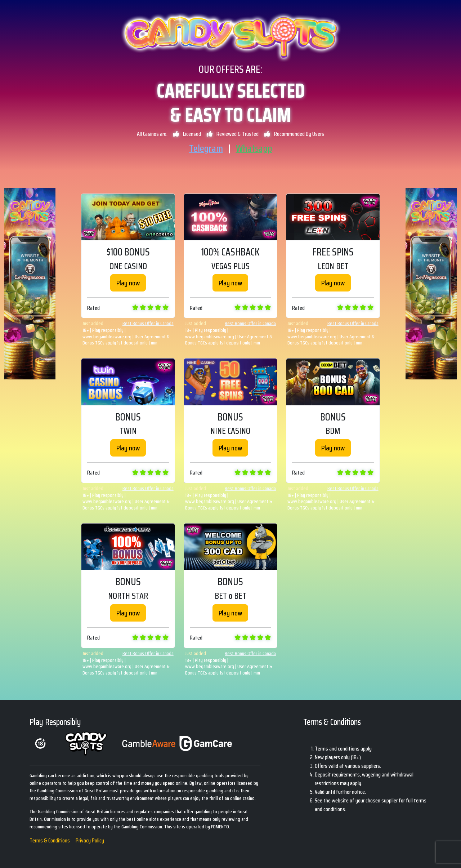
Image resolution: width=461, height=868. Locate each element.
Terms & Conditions (50, 840)
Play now (128, 283)
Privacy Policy (90, 840)
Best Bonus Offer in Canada (148, 323)
